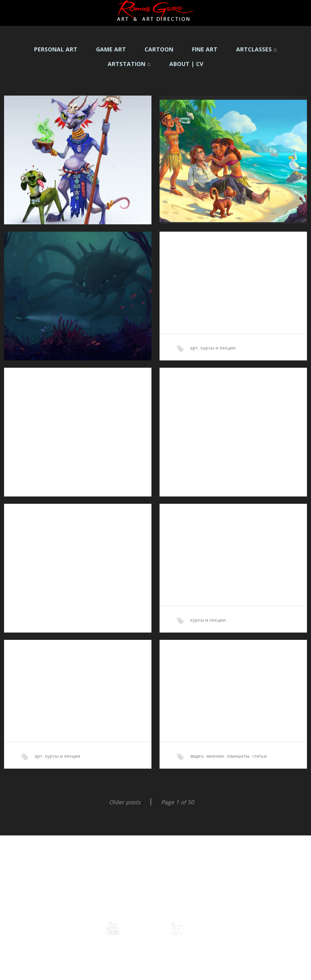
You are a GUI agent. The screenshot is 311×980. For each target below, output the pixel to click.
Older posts (125, 802)
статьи (260, 756)
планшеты (238, 756)
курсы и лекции (218, 348)
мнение (215, 756)
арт (194, 348)
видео (197, 756)
